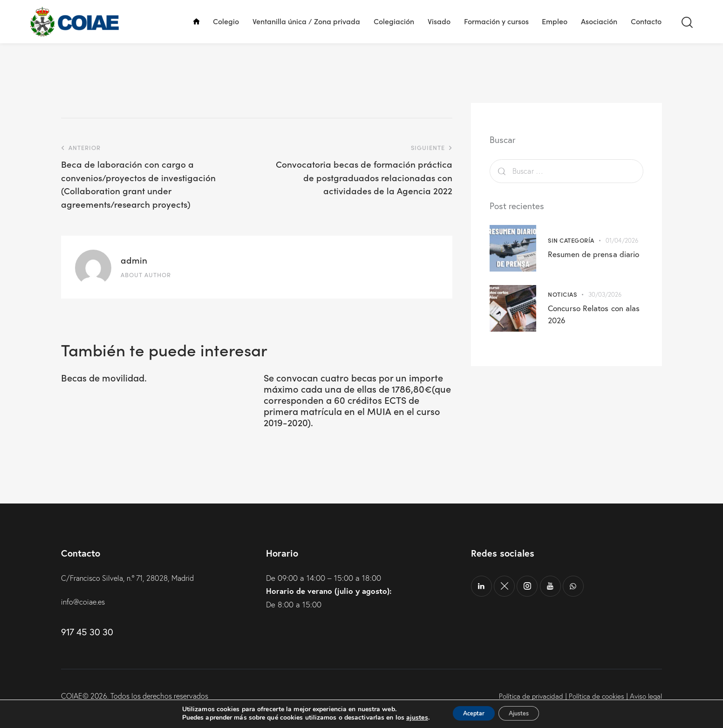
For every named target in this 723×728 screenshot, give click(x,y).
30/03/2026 (605, 294)
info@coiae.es (85, 613)
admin (134, 260)
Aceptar (469, 713)
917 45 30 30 (87, 643)
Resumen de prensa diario (594, 254)
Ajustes (524, 713)
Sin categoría (571, 240)
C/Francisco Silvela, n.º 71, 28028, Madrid (133, 589)
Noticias (562, 294)
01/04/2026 (622, 240)
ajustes (407, 718)
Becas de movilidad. (113, 378)
